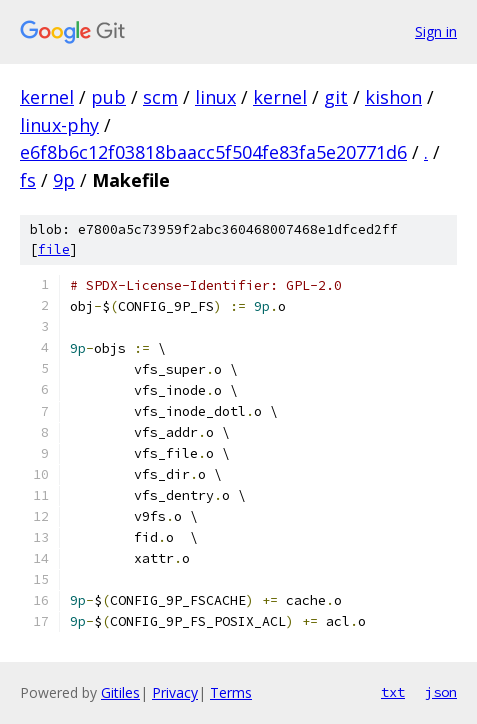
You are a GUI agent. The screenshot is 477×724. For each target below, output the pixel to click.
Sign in (436, 31)
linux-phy (59, 125)
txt (393, 692)
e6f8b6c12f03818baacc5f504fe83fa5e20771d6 (213, 152)
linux (215, 97)
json (441, 692)
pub (108, 97)
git (336, 97)
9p (64, 180)
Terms (231, 692)
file (54, 249)
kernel (47, 97)
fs (28, 180)
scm (160, 97)
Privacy (175, 692)
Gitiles (120, 692)
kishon (393, 97)
